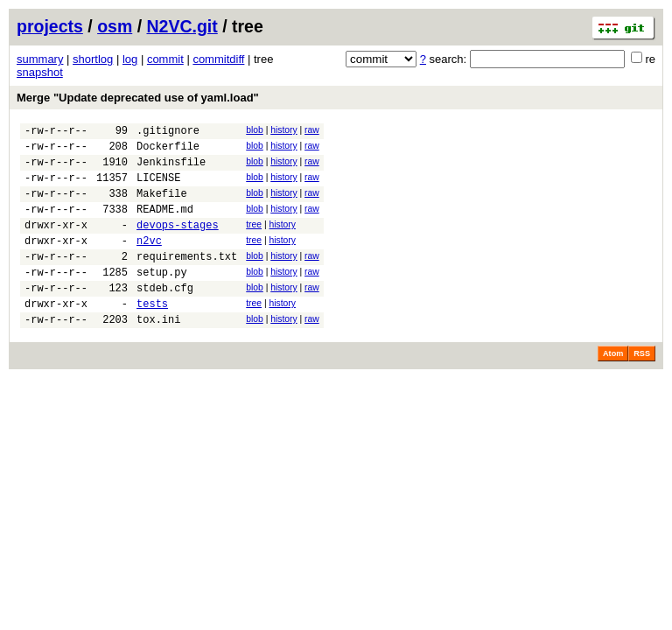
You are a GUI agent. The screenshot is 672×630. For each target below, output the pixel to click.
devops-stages (178, 243)
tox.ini (158, 353)
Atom (613, 388)
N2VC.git (182, 26)
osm (115, 26)
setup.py (162, 298)
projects (50, 26)
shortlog (93, 59)
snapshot (40, 72)
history (283, 130)
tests (152, 335)
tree (254, 240)
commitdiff (218, 59)
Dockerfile (168, 151)
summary (40, 59)
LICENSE (158, 188)
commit (165, 59)
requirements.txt (187, 280)
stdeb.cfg (165, 316)
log (130, 59)
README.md (165, 224)
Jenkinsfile (171, 169)
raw (312, 130)
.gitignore (168, 133)
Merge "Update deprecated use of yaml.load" (138, 98)
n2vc (149, 261)
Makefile (162, 206)
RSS (642, 388)
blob (255, 130)
